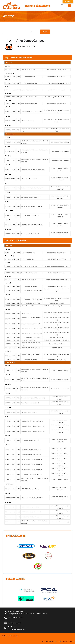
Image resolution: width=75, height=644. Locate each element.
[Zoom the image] (11, 3)
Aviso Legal (58, 641)
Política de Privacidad (47, 641)
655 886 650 (20, 618)
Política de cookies (68, 641)
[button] (62, 6)
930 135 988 (12, 618)
